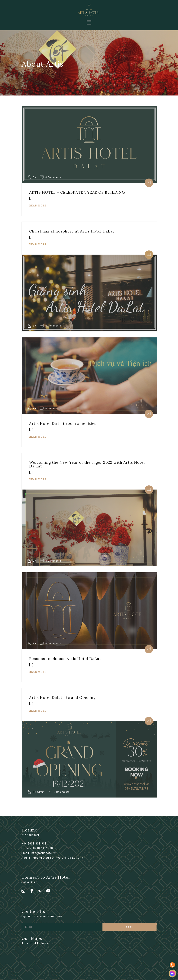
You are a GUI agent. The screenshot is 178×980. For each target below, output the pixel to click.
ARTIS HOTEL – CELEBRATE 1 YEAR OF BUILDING (77, 192)
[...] (31, 199)
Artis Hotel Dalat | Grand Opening (62, 697)
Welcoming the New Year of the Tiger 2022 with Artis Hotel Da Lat (87, 464)
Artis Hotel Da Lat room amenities (63, 423)
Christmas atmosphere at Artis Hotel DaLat (72, 231)
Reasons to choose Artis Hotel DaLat (65, 659)
